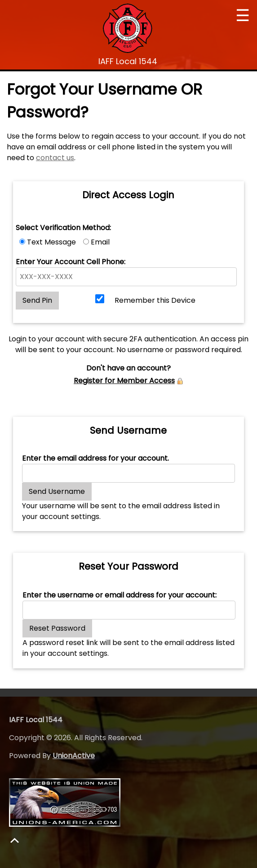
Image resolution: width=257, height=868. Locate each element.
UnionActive (74, 756)
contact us (55, 158)
